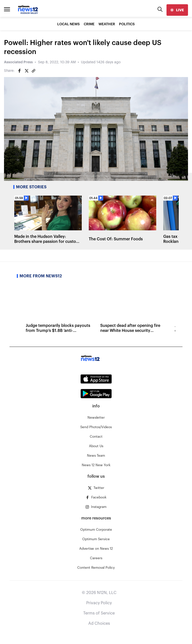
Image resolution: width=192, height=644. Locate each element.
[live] (177, 10)
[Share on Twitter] (26, 71)
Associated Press (18, 62)
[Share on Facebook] (19, 71)
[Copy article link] (33, 71)
